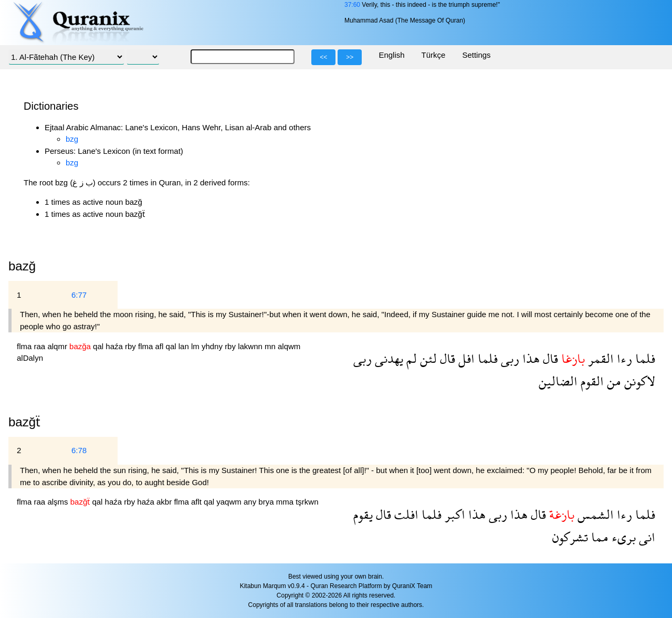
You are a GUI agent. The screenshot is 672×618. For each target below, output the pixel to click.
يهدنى (387, 358)
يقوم (363, 514)
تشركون (570, 537)
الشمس (594, 514)
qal (99, 346)
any (251, 502)
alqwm (289, 346)
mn (271, 346)
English (391, 55)
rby (132, 346)
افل (465, 358)
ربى (508, 358)
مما (598, 537)
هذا (529, 358)
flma (25, 346)
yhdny (213, 346)
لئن (427, 358)
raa (41, 346)
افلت (405, 514)
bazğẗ (24, 422)
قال (549, 358)
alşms (59, 502)
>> (350, 57)
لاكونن (638, 381)
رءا (623, 358)
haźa (115, 346)
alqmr (58, 346)
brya (267, 502)
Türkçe (434, 55)
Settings (476, 55)
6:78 (79, 450)
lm (196, 346)
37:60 (352, 5)
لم (410, 358)
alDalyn (30, 358)
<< (323, 57)
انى (645, 537)
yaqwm (230, 502)
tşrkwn (307, 502)
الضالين (558, 381)
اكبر (453, 514)
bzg (72, 139)
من (612, 381)
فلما (644, 358)
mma (286, 502)
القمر (599, 358)
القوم (591, 381)
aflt (197, 502)
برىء (622, 537)
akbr (165, 502)
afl (161, 346)
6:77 (79, 295)
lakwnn (251, 346)
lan (185, 346)
